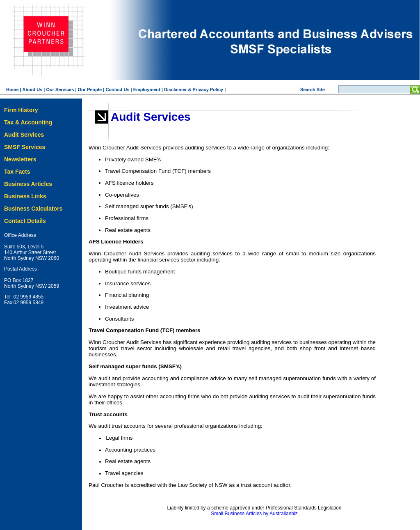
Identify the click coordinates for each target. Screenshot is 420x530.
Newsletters (20, 159)
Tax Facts (17, 172)
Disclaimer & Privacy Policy (194, 89)
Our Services (60, 89)
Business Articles (28, 184)
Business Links (25, 196)
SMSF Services (25, 147)
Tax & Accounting (28, 122)
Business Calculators (33, 209)
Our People (90, 89)
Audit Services (24, 135)
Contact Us (117, 89)
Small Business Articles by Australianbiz (254, 514)
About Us (32, 89)
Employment (147, 89)
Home (13, 89)
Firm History (21, 110)
